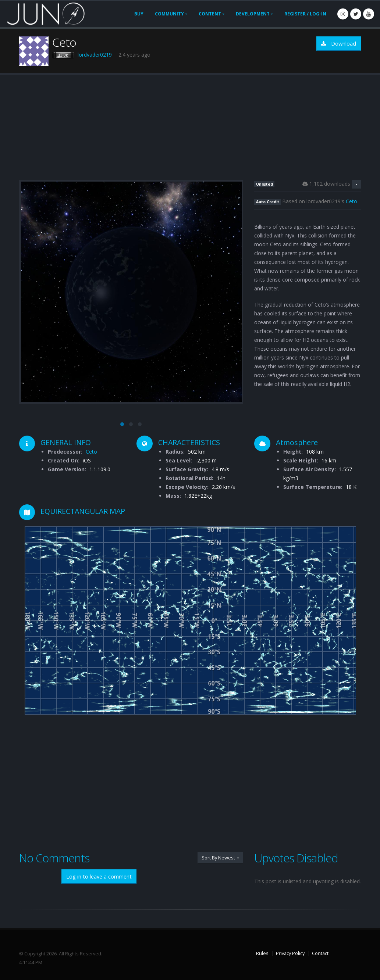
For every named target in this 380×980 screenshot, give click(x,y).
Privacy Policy (290, 953)
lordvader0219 (95, 55)
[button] (122, 424)
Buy (139, 14)
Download (339, 44)
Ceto (351, 201)
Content (210, 14)
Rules (262, 953)
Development (253, 14)
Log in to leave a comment (99, 877)
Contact (320, 953)
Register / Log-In (305, 14)
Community (169, 14)
